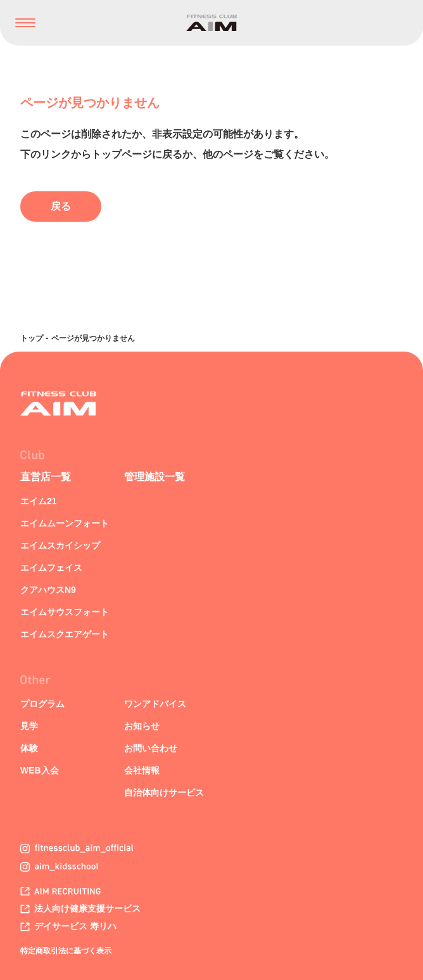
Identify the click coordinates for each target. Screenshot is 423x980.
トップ (32, 338)
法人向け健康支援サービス (80, 908)
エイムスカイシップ (60, 545)
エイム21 (39, 501)
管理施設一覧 (155, 477)
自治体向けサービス (164, 792)
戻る (61, 206)
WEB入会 (40, 770)
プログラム (42, 704)
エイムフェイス (51, 568)
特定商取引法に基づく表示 (66, 951)
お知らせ (142, 726)
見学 (29, 726)
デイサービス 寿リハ (68, 926)
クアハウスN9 (48, 590)
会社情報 (142, 770)
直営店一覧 (46, 477)
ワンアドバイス (155, 704)
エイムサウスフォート (65, 612)
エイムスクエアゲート (65, 634)
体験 (29, 748)
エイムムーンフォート (65, 523)
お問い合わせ (151, 748)
